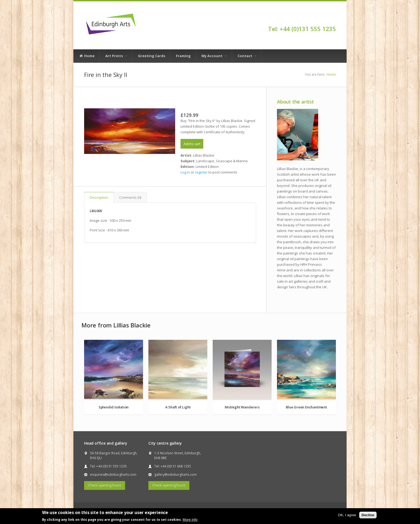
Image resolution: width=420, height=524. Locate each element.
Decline (368, 515)
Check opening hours (105, 485)
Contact (247, 56)
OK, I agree (347, 515)
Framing (183, 56)
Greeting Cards (152, 56)
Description (99, 197)
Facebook (333, 19)
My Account (214, 56)
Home (87, 56)
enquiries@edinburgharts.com (113, 475)
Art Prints (116, 56)
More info (190, 520)
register (201, 172)
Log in (185, 172)
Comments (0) (130, 197)
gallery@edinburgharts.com (175, 475)
